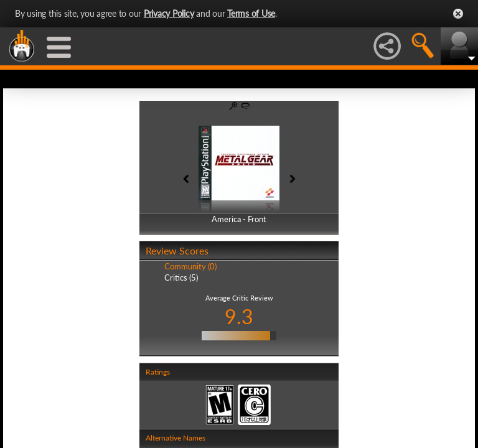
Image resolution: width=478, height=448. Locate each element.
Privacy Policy (169, 13)
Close (458, 14)
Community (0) (190, 266)
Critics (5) (181, 278)
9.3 (239, 316)
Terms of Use (251, 13)
